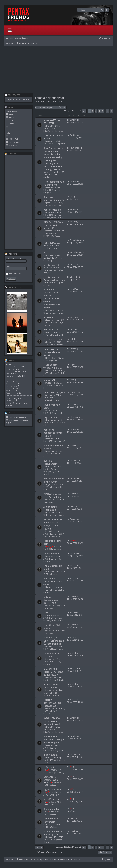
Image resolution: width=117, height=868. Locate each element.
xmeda (49, 231)
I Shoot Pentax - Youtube (52, 655)
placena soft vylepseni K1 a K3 (53, 366)
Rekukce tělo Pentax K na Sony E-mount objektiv (54, 739)
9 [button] (108, 111)
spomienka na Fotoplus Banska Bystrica (52, 352)
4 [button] (99, 111)
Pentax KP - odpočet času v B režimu (53, 433)
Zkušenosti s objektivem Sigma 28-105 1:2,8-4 (53, 672)
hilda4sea (51, 420)
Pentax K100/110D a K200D (52, 235)
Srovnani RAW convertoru (51, 820)
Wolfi (49, 383)
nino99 (49, 310)
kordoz (49, 358)
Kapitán (50, 212)
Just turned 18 (51, 265)
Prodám (47, 177)
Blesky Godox (51, 755)
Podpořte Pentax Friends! (17, 99)
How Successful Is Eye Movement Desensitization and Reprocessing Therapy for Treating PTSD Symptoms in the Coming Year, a (53, 159)
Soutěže (55, 805)
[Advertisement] (58, 69)
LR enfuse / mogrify (54, 392)
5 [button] (103, 111)
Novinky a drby (58, 649)
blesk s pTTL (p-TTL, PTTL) (52, 122)
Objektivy (61, 144)
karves (49, 320)
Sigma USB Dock (52, 789)
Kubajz (49, 837)
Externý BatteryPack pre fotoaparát (52, 703)
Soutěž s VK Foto (52, 799)
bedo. (49, 512)
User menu (12, 254)
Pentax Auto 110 (52, 210)
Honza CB (51, 678)
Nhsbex (9, 405)
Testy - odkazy (58, 515)
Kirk (48, 342)
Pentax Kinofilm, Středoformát (53, 216)
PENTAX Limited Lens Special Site (53, 495)
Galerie (54, 785)
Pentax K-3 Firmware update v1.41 (53, 581)
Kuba (49, 646)
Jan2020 (50, 556)
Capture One (50, 417)
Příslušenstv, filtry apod (53, 131)
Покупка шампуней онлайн (54, 198)
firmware (48, 317)
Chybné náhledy (52, 809)
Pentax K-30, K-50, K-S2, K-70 (54, 324)
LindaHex (54, 268)
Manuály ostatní (58, 345)
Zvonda (50, 531)
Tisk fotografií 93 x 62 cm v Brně (54, 183)
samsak (50, 572)
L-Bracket (49, 767)
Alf (48, 770)
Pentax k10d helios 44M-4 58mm (54, 480)
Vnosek (49, 410)
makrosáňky (50, 380)
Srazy (59, 549)
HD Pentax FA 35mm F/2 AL (51, 686)
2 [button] (93, 111)
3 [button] (96, 111)
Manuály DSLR (57, 335)
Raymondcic (55, 172)
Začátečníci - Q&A (51, 400)
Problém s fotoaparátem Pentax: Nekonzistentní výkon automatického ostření (52, 298)
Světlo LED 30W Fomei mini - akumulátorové (52, 721)
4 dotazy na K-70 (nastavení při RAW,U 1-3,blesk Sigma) (52, 524)
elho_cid (50, 547)
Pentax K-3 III (51, 330)
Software (55, 827)
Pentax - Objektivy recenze (51, 694)
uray (48, 451)
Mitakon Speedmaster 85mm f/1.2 (51, 600)
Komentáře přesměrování (51, 778)
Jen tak (54, 360)
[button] (84, 111)
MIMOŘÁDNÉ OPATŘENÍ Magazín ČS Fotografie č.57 (54, 641)
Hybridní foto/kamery (50, 462)
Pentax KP (61, 441)
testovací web (51, 553)
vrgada (49, 371)
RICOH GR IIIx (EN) (53, 339)
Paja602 (50, 484)
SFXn (46, 613)
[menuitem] (25, 38)
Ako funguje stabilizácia (50, 508)
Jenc (48, 203)
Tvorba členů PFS (51, 248)
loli (45, 240)
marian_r (50, 395)
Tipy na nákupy (58, 205)
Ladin (49, 332)
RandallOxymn (53, 243)
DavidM (50, 126)
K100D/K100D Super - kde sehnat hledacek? (54, 225)
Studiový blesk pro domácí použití (53, 833)
